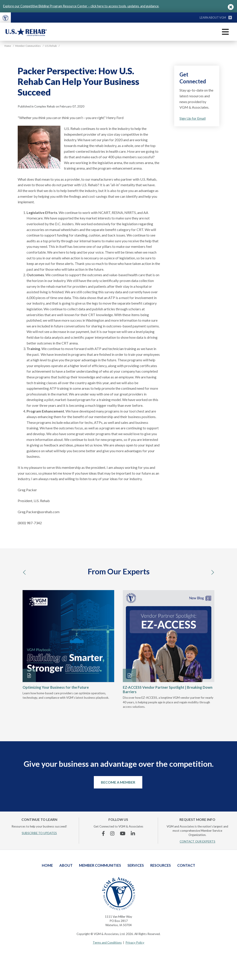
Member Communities (100, 865)
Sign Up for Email (193, 118)
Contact (186, 865)
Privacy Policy (135, 943)
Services (136, 865)
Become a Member (118, 782)
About (66, 865)
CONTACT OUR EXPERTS (197, 841)
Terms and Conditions (107, 943)
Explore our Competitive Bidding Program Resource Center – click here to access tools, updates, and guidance (81, 6)
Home (47, 865)
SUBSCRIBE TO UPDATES (39, 833)
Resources (161, 865)
